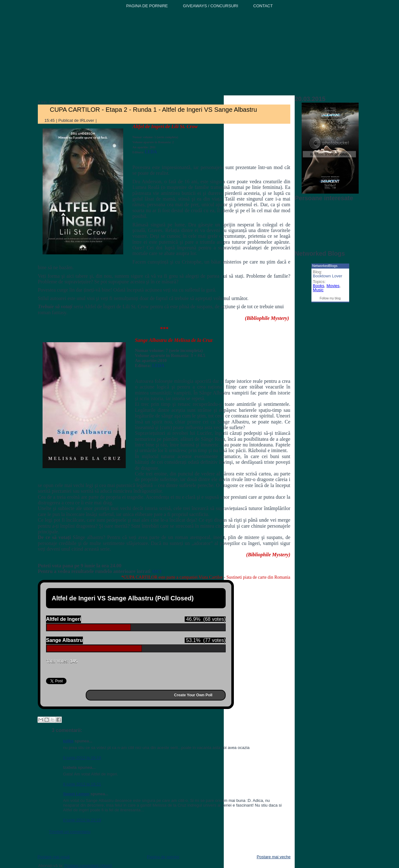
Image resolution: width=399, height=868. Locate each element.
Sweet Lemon (76, 794)
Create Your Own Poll (193, 695)
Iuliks (68, 741)
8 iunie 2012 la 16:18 (82, 758)
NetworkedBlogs (325, 266)
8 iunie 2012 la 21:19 (82, 820)
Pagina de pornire (163, 857)
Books (319, 286)
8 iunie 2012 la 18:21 (82, 784)
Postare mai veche (274, 857)
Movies (333, 286)
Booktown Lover (328, 276)
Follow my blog (330, 298)
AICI (157, 572)
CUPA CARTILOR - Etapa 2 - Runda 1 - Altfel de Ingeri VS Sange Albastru (153, 110)
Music (318, 290)
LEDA (151, 152)
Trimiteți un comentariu (70, 832)
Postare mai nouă (54, 857)
